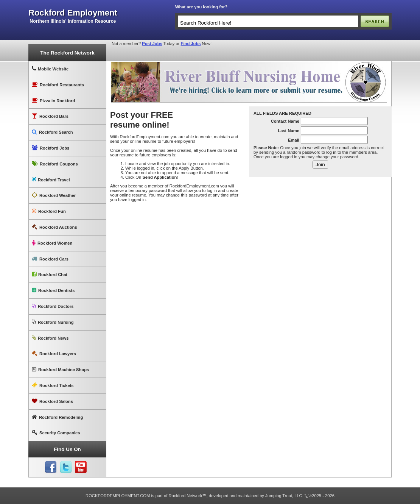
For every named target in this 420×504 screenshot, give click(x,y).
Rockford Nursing (53, 322)
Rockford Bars (50, 116)
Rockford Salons (52, 401)
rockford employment (73, 13)
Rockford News (50, 338)
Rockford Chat (50, 274)
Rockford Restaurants (58, 85)
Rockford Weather (54, 195)
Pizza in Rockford (53, 101)
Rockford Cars (50, 259)
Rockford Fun (49, 211)
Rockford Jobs (51, 148)
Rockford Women (52, 243)
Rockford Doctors (53, 306)
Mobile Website (50, 69)
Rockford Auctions (54, 227)
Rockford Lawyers (54, 353)
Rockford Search (52, 132)
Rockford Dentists (53, 290)
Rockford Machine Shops (60, 369)
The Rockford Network (67, 53)
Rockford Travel (51, 180)
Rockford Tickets (53, 385)
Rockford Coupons (55, 164)
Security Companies (56, 433)
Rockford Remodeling (57, 417)
